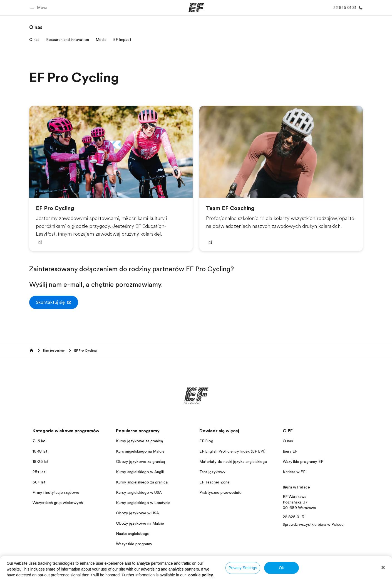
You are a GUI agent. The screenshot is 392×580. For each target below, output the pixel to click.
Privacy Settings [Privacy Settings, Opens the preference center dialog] (243, 568)
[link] (36, 27)
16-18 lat (40, 451)
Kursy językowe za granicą (139, 441)
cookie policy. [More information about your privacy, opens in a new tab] (201, 575)
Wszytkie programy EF (303, 461)
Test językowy (212, 472)
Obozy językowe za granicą (140, 461)
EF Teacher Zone (214, 482)
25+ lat (39, 472)
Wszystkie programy (134, 544)
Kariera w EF (294, 472)
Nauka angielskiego (133, 534)
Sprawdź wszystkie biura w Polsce (313, 524)
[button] (39, 8)
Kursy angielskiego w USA (139, 492)
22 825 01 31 (294, 517)
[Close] (383, 567)
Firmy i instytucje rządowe (56, 492)
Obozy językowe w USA (137, 513)
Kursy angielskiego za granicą (142, 482)
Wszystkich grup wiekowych (58, 503)
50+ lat (39, 482)
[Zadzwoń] (347, 8)
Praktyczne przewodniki (220, 492)
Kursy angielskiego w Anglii (140, 472)
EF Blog (206, 441)
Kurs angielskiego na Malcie (140, 451)
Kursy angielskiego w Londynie (143, 503)
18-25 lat (40, 461)
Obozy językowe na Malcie (140, 523)
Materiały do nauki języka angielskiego (233, 461)
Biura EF (290, 451)
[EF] (196, 8)
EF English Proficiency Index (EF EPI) (232, 451)
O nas (288, 441)
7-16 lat (39, 441)
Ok (281, 568)
